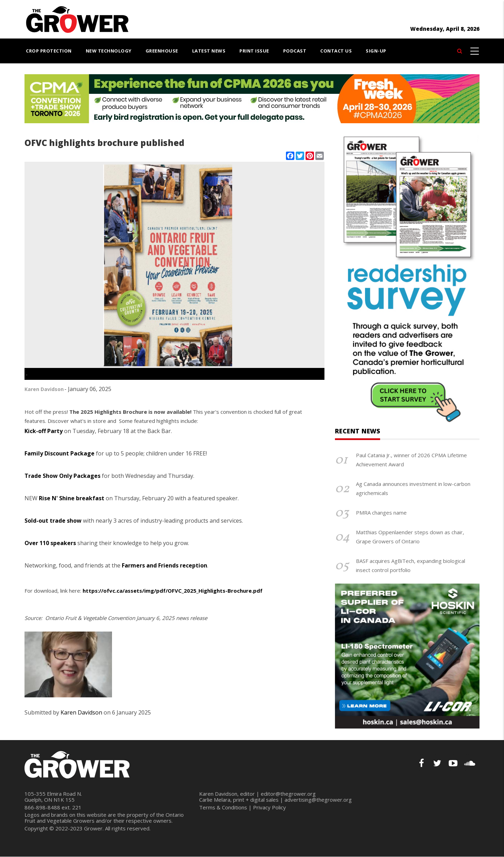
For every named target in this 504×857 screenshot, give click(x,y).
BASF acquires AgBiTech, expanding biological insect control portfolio (411, 565)
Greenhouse (162, 51)
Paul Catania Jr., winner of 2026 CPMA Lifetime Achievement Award (411, 460)
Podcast (295, 51)
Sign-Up (376, 51)
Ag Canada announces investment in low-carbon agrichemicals (413, 488)
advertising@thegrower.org (318, 800)
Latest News (209, 51)
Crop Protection (49, 51)
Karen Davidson (44, 389)
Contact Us (336, 51)
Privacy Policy (269, 807)
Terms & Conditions (223, 807)
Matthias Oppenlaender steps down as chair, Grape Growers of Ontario (410, 537)
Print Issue (254, 51)
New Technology (109, 51)
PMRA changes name (381, 513)
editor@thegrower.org (288, 794)
